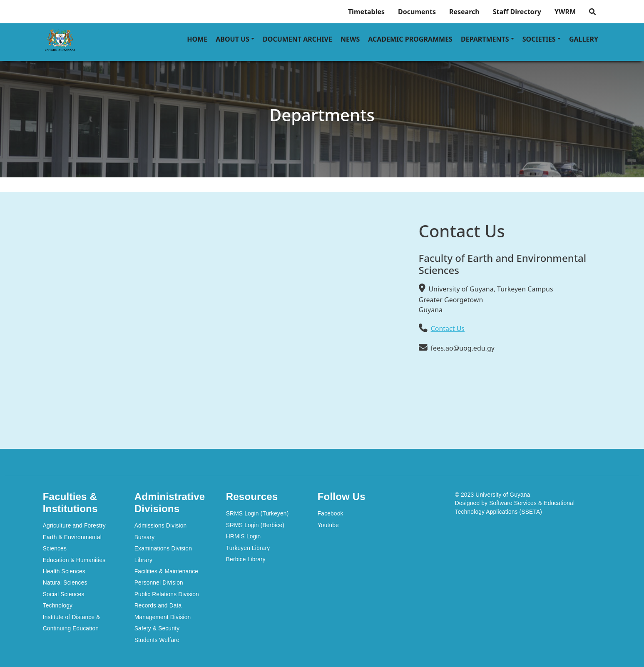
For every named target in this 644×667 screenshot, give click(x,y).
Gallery (584, 39)
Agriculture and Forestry (74, 526)
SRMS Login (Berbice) (255, 525)
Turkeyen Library (248, 548)
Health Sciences (64, 571)
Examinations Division (163, 549)
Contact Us (448, 329)
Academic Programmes (410, 39)
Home (197, 39)
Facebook (331, 514)
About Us (232, 39)
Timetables (366, 12)
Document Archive (297, 39)
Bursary (145, 537)
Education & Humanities (74, 560)
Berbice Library (246, 559)
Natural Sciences (65, 583)
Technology (58, 606)
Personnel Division (159, 583)
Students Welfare (157, 640)
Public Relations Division (167, 594)
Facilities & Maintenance (166, 571)
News (350, 39)
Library (143, 560)
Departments (485, 39)
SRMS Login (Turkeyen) (257, 514)
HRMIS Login (244, 536)
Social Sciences (64, 594)
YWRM (565, 12)
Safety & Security (157, 628)
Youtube (328, 525)
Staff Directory (517, 12)
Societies (539, 39)
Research (464, 12)
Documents (417, 12)
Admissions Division (161, 526)
